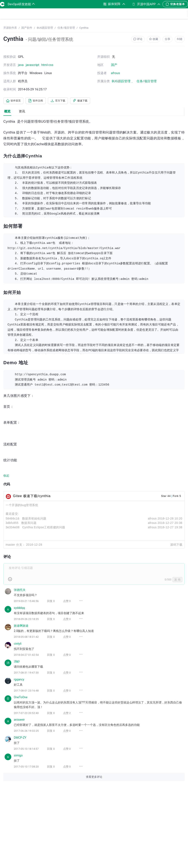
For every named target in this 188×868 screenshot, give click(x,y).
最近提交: (12, 514)
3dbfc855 (12, 524)
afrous (152, 519)
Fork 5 (177, 497)
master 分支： (15, 545)
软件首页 (15, 101)
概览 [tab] (7, 112)
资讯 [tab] (22, 112)
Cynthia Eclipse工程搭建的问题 (44, 528)
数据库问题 (29, 524)
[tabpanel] (94, 453)
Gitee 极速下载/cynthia (32, 497)
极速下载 (92, 101)
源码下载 (176, 545)
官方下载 (66, 101)
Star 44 (166, 497)
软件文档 (41, 101)
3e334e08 (13, 528)
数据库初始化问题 (34, 519)
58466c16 (13, 519)
